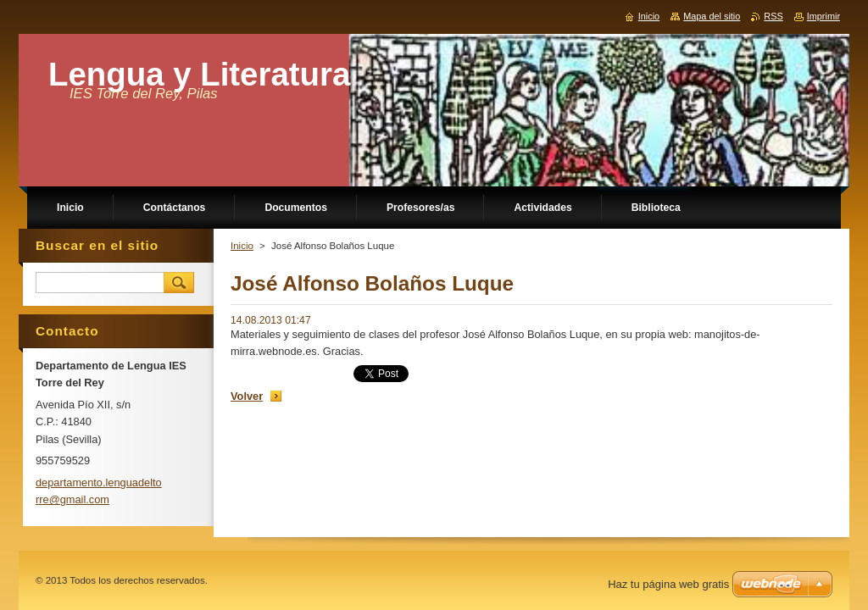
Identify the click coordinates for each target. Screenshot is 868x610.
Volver (247, 396)
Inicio (242, 246)
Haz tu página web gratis (668, 584)
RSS (773, 16)
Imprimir (823, 16)
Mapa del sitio (712, 16)
